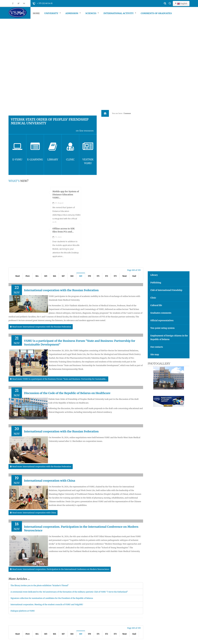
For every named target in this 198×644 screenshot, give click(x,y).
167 (63, 276)
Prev (28, 276)
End (134, 276)
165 (46, 276)
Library (154, 275)
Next (125, 276)
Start (18, 276)
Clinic (153, 298)
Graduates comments (161, 313)
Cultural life (156, 305)
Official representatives (162, 321)
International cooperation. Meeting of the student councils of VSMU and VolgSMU (47, 604)
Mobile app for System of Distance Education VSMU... (66, 195)
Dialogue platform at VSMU (23, 611)
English (181, 3)
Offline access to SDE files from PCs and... (64, 230)
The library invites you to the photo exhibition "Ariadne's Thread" (40, 585)
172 (107, 276)
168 (72, 276)
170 (89, 276)
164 (37, 276)
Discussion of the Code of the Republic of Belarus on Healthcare (67, 393)
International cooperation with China (50, 481)
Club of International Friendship (166, 290)
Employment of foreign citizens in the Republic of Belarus (169, 338)
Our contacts (157, 347)
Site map (155, 355)
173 (115, 276)
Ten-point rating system (162, 328)
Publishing (156, 283)
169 (81, 276)
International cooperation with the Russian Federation (61, 290)
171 (98, 276)
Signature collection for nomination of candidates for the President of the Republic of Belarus (52, 598)
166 (54, 276)
